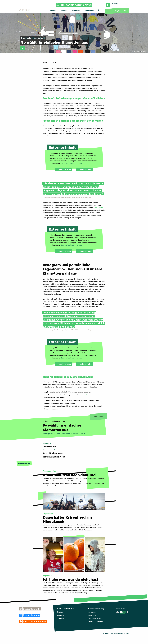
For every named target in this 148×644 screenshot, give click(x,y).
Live (109, 11)
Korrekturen (92, 615)
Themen (53, 10)
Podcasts (64, 10)
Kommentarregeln (94, 618)
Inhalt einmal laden (64, 169)
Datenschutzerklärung (96, 609)
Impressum (92, 612)
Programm (76, 10)
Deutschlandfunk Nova (66, 609)
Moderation (89, 10)
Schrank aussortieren (94, 395)
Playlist (118, 11)
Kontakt (60, 612)
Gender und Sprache (95, 621)
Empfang (61, 615)
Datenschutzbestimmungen (71, 163)
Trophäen (61, 618)
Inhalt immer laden (85, 169)
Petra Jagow (98, 208)
